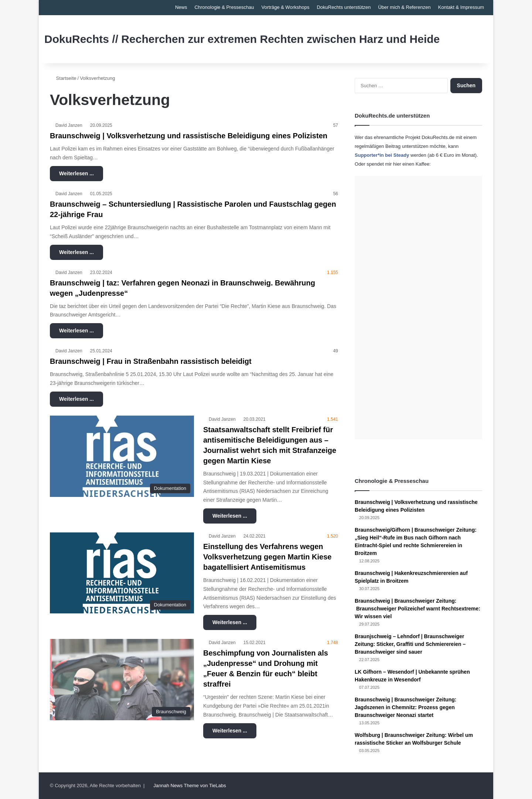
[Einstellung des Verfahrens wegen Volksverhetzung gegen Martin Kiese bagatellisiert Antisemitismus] (122, 573)
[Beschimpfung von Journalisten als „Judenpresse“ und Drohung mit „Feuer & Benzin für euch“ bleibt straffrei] (122, 680)
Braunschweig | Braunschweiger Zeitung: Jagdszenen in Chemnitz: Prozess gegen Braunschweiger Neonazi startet (405, 707)
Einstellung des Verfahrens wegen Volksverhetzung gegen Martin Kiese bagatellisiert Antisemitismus (267, 557)
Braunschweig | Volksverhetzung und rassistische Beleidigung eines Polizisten (189, 136)
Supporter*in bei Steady (382, 155)
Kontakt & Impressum (461, 7)
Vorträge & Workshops (286, 7)
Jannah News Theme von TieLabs (190, 786)
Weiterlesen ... (76, 173)
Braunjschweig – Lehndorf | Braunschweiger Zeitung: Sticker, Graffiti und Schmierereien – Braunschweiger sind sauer (410, 644)
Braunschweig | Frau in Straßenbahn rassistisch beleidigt (151, 361)
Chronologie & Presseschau (224, 7)
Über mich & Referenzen (404, 7)
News (181, 7)
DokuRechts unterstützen (344, 7)
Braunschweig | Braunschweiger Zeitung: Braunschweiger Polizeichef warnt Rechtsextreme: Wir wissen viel (417, 609)
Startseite (63, 78)
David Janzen (69, 125)
